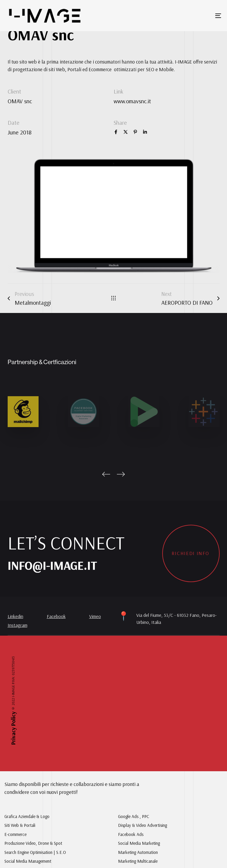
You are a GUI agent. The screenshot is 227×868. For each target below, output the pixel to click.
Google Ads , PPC (134, 816)
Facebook (56, 616)
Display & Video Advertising (143, 825)
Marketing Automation (138, 852)
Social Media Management (28, 861)
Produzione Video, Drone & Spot (33, 843)
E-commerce (15, 834)
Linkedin (15, 616)
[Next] (121, 474)
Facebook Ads (131, 834)
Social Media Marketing (139, 843)
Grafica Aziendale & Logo (27, 816)
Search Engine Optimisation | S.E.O (35, 852)
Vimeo (95, 616)
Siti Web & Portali (20, 825)
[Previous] (106, 474)
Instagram (18, 625)
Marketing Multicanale (138, 861)
